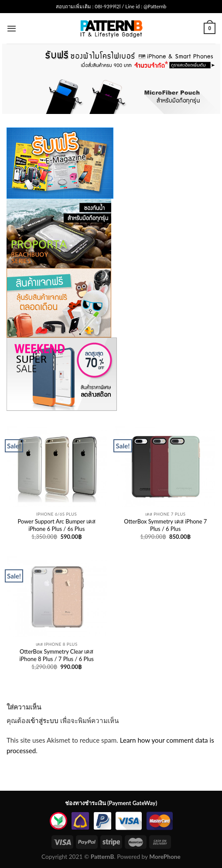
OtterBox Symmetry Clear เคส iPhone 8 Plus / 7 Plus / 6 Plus (57, 655)
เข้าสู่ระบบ (43, 720)
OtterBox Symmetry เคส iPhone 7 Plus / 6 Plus (165, 525)
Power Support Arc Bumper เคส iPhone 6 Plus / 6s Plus (56, 525)
